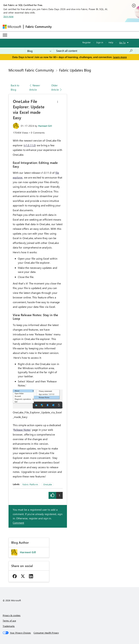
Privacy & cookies (12, 615)
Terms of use (9, 621)
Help (111, 42)
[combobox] (94, 51)
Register (87, 42)
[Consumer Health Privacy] (46, 633)
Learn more (120, 57)
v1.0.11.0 (30, 145)
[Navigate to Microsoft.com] (12, 27)
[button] (58, 102)
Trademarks (9, 626)
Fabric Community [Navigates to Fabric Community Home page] (39, 27)
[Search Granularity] (39, 51)
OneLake (48, 484)
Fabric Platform (30, 484)
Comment (18, 523)
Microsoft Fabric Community (31, 70)
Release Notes (22, 430)
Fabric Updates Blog (75, 70)
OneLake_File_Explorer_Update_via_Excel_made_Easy (37, 415)
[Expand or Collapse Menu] (5, 35)
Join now (8, 16)
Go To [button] (122, 42)
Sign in (100, 42)
